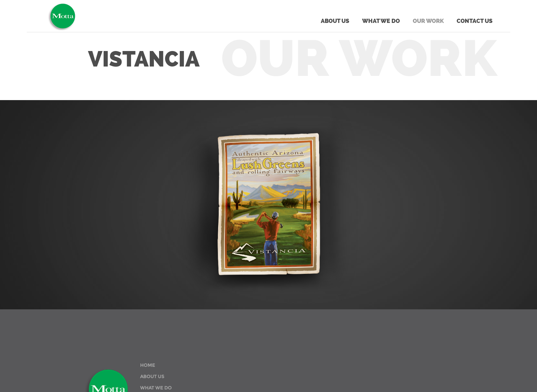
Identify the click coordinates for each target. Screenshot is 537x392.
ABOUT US (152, 377)
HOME (147, 365)
